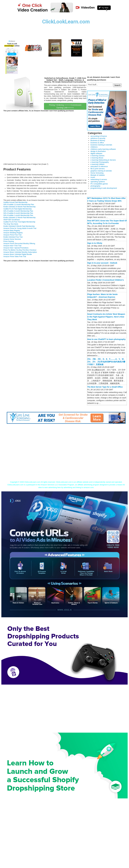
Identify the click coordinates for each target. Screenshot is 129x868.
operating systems (98, 182)
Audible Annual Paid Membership (15, 202)
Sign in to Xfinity (95, 243)
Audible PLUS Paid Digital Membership (18, 209)
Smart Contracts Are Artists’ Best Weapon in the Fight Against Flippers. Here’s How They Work (106, 317)
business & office (97, 143)
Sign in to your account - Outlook (102, 263)
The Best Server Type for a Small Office (105, 387)
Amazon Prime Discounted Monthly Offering (19, 244)
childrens (94, 147)
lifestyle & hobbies (98, 175)
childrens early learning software (103, 149)
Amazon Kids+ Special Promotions (16, 248)
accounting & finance (99, 136)
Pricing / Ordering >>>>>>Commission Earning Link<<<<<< (65, 106)
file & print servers (97, 169)
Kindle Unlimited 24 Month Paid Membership (19, 207)
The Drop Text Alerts (11, 224)
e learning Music (97, 158)
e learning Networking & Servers (103, 160)
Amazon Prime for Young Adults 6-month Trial (20, 228)
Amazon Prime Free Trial (12, 235)
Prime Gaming (9, 241)
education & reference (99, 166)
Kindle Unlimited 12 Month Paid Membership (19, 218)
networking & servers (99, 179)
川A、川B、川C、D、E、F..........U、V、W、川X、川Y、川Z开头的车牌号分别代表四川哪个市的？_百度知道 (106, 362)
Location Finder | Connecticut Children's (105, 280)
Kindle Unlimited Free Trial (13, 237)
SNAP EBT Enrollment (12, 220)
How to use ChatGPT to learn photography (106, 339)
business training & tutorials (101, 145)
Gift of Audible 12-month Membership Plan (19, 205)
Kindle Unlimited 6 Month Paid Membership (19, 226)
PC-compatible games (99, 184)
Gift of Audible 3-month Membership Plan (18, 211)
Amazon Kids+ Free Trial (12, 246)
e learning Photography (100, 162)
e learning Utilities (97, 164)
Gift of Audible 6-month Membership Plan (18, 213)
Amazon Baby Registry (12, 231)
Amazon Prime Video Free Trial (15, 257)
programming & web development (104, 188)
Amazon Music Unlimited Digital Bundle (18, 254)
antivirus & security (98, 138)
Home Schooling (97, 173)
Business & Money (98, 140)
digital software (96, 153)
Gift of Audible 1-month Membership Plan (18, 215)
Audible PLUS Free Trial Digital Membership (19, 222)
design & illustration (98, 151)
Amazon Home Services (12, 239)
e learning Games (97, 156)
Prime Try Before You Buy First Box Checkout (20, 250)
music (93, 177)
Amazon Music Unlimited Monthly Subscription (20, 252)
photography (95, 186)
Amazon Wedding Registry (13, 233)
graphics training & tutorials (101, 171)
